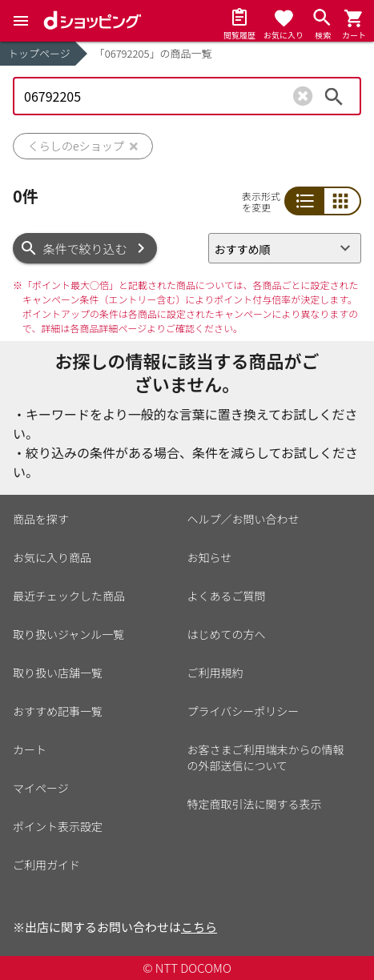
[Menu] (21, 21)
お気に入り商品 (52, 557)
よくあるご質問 (227, 596)
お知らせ (210, 557)
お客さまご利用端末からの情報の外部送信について (266, 757)
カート (30, 749)
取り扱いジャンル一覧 (68, 634)
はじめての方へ (227, 634)
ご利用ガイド (46, 865)
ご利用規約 (215, 673)
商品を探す (41, 519)
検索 (334, 96)
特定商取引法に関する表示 (255, 804)
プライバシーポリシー (243, 711)
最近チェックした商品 (69, 596)
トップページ (39, 53)
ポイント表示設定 (58, 826)
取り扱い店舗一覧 (58, 673)
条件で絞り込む (85, 249)
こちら (199, 927)
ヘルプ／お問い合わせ (243, 519)
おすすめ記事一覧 (58, 711)
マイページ (41, 788)
